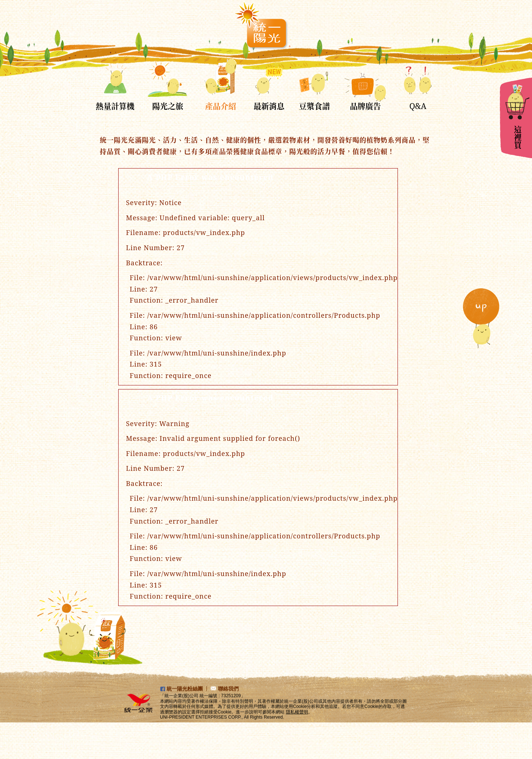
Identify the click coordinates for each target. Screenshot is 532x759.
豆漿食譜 (314, 106)
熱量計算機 (115, 106)
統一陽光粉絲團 (185, 697)
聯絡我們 (228, 697)
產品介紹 (221, 106)
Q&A (418, 106)
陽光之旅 (168, 106)
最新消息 (269, 106)
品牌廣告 (365, 106)
